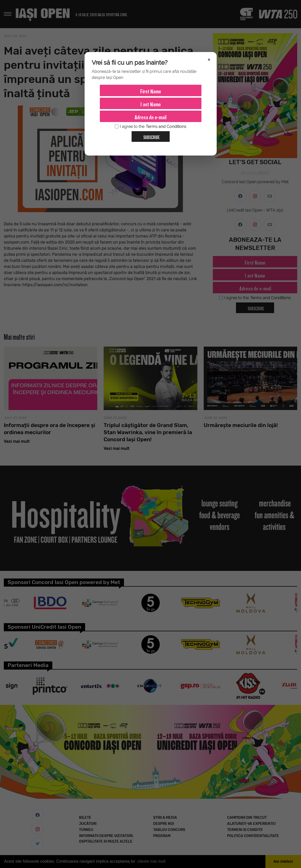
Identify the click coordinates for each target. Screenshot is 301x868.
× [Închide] (209, 59)
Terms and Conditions (166, 126)
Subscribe (149, 135)
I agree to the (151, 127)
